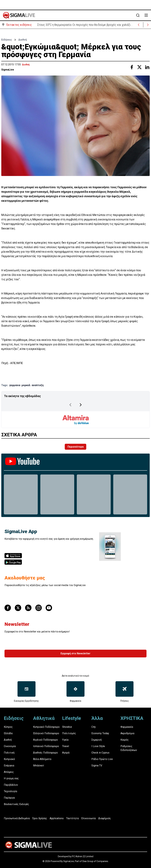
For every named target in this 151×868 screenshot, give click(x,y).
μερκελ (26, 385)
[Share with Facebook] (132, 67)
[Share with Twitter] (139, 67)
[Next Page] (81, 405)
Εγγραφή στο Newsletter (75, 653)
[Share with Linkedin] (147, 67)
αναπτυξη (38, 385)
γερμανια (15, 385)
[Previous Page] (70, 405)
